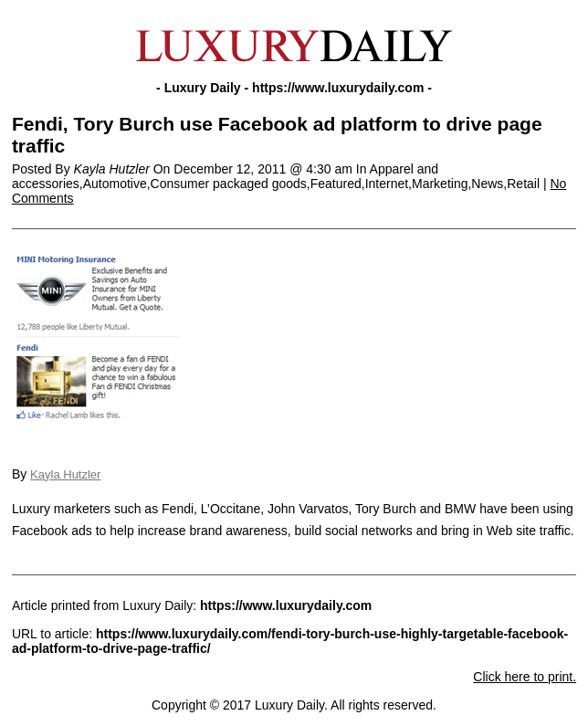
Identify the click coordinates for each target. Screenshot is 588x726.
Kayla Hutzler (65, 474)
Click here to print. (525, 677)
